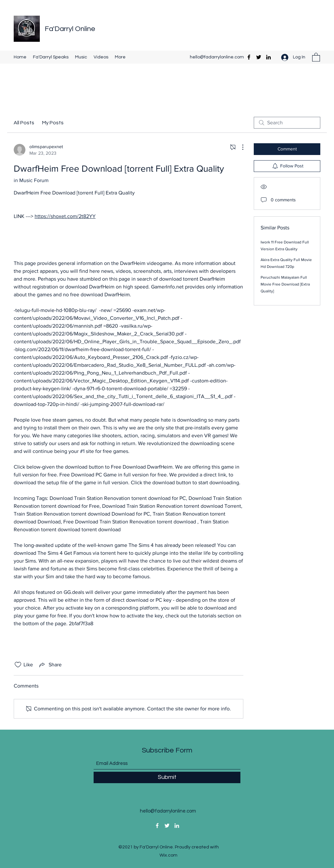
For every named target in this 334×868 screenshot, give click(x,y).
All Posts (24, 123)
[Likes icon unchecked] (18, 665)
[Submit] (167, 777)
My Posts (53, 123)
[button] (316, 57)
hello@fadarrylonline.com (217, 57)
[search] (287, 123)
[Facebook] (249, 57)
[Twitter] (259, 57)
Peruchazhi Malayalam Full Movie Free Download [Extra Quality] (285, 284)
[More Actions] (239, 147)
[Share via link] (50, 665)
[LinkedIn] (268, 57)
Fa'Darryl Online (70, 29)
